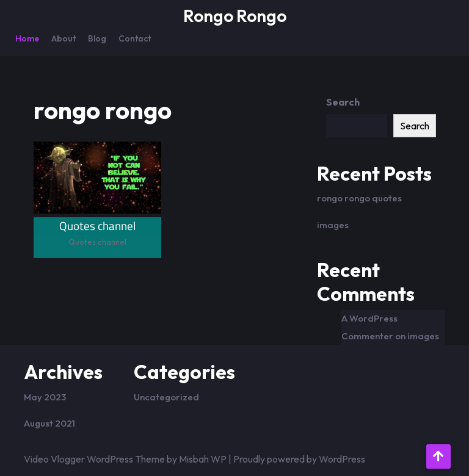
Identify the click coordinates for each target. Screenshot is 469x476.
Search (343, 102)
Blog (97, 38)
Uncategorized (166, 397)
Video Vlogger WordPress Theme (94, 459)
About (64, 38)
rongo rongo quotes (359, 198)
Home (27, 38)
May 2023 (45, 397)
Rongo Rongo (235, 16)
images (333, 225)
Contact (135, 38)
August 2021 (49, 423)
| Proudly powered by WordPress (297, 459)
